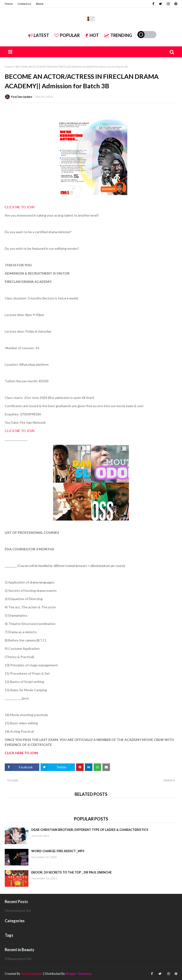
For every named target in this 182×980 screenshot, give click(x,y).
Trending (118, 35)
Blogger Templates (79, 974)
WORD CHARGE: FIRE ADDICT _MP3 (58, 851)
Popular (67, 35)
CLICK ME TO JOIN (20, 207)
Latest (39, 35)
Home (9, 4)
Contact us (24, 4)
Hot (92, 35)
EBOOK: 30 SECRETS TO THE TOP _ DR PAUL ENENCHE (71, 872)
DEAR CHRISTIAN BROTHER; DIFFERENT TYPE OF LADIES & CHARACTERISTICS (90, 830)
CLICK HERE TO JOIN (21, 753)
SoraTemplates (32, 974)
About (40, 4)
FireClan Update (22, 97)
